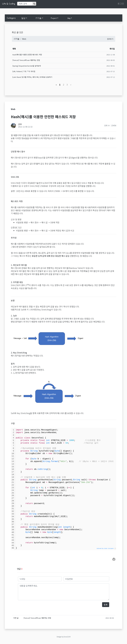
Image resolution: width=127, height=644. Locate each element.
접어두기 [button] (110, 39)
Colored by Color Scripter (105, 549)
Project (54, 18)
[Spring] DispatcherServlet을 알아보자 (27, 66)
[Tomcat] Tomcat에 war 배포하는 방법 (26, 60)
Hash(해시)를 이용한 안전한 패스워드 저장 (27, 55)
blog (69, 18)
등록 (106, 605)
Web (24, 39)
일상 (23, 18)
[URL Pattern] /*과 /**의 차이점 (24, 71)
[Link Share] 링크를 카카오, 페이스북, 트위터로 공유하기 (32, 77)
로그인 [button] (121, 4)
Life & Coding (9, 4)
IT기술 (39, 18)
